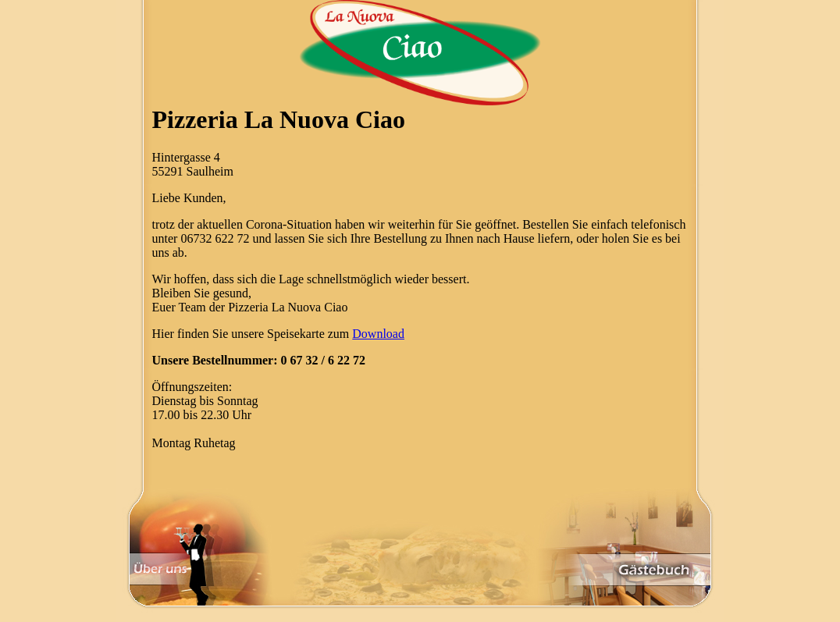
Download (378, 334)
